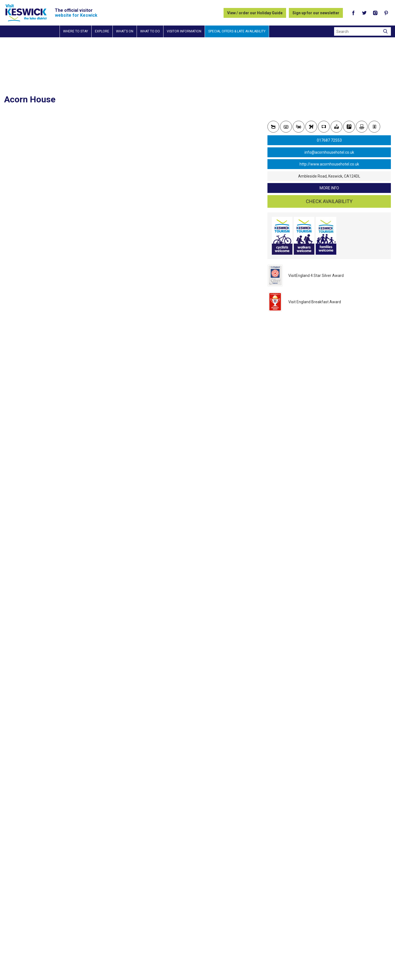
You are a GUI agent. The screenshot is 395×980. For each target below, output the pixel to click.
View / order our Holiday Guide (255, 13)
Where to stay (76, 31)
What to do (150, 31)
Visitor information (184, 31)
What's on (125, 31)
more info (329, 188)
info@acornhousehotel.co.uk (329, 152)
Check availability (329, 201)
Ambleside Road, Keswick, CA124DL (329, 176)
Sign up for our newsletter (316, 13)
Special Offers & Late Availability (237, 31)
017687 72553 (329, 140)
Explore (102, 31)
